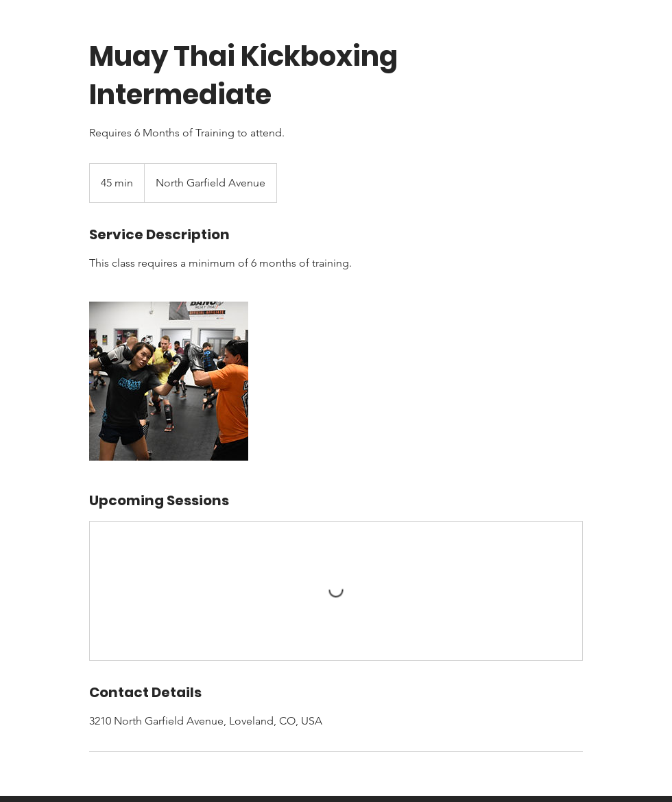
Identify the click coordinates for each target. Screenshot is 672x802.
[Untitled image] (169, 381)
